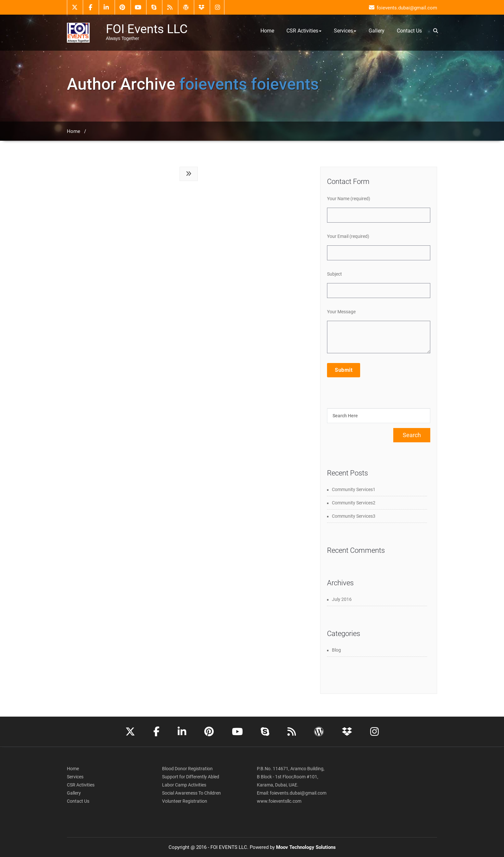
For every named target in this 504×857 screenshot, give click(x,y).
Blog (336, 650)
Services (345, 31)
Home (267, 31)
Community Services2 (354, 503)
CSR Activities (304, 31)
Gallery (377, 31)
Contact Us (409, 31)
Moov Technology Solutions (306, 847)
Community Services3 (354, 516)
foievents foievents (249, 84)
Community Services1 (354, 489)
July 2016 (342, 599)
